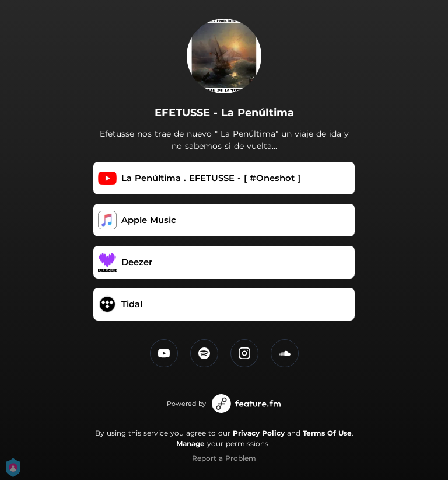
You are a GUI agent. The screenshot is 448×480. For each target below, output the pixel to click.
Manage (190, 444)
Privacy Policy (259, 433)
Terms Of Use (327, 433)
